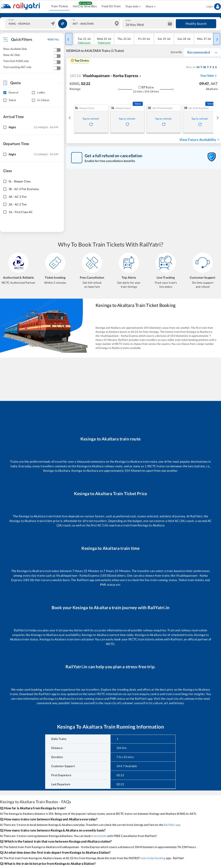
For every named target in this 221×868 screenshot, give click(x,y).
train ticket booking (153, 858)
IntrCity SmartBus (85, 6)
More (151, 7)
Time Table (209, 76)
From (11, 20)
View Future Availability (200, 140)
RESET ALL (53, 39)
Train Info (133, 7)
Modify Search (196, 24)
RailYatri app (172, 825)
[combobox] (31, 24)
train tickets (99, 836)
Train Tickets (59, 6)
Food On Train (111, 6)
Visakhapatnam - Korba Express (104, 76)
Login (214, 7)
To (74, 20)
